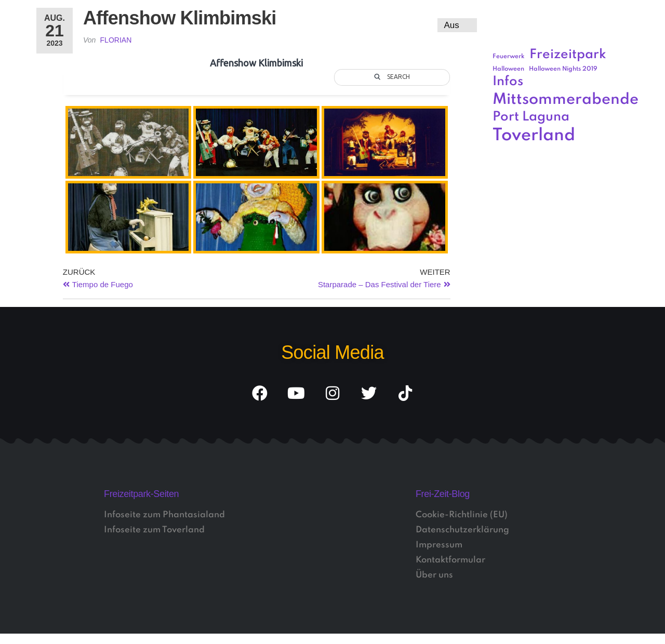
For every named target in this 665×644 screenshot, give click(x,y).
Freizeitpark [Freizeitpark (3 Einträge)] (568, 55)
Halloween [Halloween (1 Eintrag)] (508, 69)
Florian (116, 40)
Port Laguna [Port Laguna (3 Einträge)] (531, 117)
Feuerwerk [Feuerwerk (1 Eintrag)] (509, 57)
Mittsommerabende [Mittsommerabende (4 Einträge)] (566, 100)
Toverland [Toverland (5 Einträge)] (534, 136)
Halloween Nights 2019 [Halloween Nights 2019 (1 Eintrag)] (563, 69)
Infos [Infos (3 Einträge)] (508, 82)
